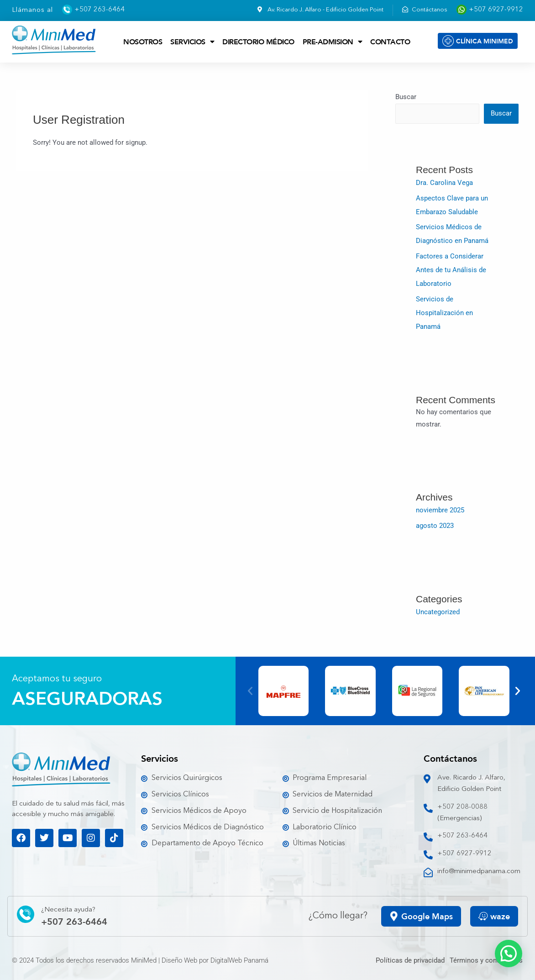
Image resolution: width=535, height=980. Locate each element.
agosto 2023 (435, 526)
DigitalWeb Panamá (239, 960)
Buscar (406, 97)
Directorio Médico (258, 41)
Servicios (192, 42)
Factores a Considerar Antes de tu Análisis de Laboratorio (451, 270)
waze (500, 916)
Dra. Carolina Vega (444, 183)
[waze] (483, 916)
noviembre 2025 (440, 510)
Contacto (390, 41)
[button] (250, 691)
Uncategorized (438, 612)
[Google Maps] (394, 916)
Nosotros (143, 41)
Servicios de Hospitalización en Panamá (444, 313)
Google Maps (427, 916)
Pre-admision (333, 42)
